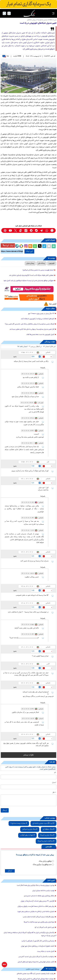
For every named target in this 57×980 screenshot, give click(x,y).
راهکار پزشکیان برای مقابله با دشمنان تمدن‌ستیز (39, 896)
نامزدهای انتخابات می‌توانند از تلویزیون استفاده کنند (38, 319)
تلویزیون (52, 263)
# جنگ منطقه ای (49, 829)
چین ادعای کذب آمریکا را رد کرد (44, 927)
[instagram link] (26, 230)
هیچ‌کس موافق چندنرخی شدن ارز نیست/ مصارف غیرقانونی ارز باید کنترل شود (29, 281)
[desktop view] (9, 13)
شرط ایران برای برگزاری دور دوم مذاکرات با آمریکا (39, 922)
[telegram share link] (44, 246)
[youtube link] (10, 230)
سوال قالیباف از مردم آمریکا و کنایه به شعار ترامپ (39, 917)
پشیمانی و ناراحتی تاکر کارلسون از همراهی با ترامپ (38, 941)
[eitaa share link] (30, 246)
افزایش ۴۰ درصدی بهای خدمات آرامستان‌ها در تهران (38, 901)
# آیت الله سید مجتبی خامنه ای (43, 823)
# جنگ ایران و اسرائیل (30, 829)
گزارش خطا (53, 304)
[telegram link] (42, 230)
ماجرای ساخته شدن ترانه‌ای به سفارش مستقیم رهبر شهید (36, 912)
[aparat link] (5, 230)
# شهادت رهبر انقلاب (27, 835)
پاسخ (15, 357)
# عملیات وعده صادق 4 (19, 823)
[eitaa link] (21, 230)
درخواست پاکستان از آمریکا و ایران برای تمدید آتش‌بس (36, 957)
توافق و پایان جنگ (45, 861)
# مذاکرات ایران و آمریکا (46, 841)
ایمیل (54, 783)
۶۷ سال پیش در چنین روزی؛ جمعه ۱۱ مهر (41, 314)
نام (55, 773)
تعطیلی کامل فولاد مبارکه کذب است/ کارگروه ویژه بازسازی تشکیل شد (31, 275)
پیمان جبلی (30, 263)
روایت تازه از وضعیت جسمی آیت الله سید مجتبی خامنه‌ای (35, 974)
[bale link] (36, 230)
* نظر (54, 793)
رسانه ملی (41, 263)
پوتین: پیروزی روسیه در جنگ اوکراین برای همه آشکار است (36, 885)
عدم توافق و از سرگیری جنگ (42, 865)
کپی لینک (29, 251)
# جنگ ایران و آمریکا (47, 835)
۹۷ (6, 56)
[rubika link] (52, 230)
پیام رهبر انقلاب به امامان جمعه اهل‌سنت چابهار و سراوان (36, 906)
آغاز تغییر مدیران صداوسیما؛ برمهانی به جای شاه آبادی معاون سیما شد (32, 329)
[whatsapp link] (47, 230)
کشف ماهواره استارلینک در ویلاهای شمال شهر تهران (38, 946)
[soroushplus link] (31, 230)
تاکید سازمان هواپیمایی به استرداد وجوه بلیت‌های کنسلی (36, 962)
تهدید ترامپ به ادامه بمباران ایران (43, 891)
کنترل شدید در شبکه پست (46, 951)
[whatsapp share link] (35, 246)
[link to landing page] (29, 13)
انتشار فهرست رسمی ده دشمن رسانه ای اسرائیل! (38, 270)
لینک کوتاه (8, 245)
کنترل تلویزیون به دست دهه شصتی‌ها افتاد (40, 335)
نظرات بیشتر (29, 755)
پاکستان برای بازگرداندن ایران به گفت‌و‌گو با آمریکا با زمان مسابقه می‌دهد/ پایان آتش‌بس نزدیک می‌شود (30, 934)
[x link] (15, 230)
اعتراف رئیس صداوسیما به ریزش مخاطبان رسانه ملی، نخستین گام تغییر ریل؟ (30, 324)
